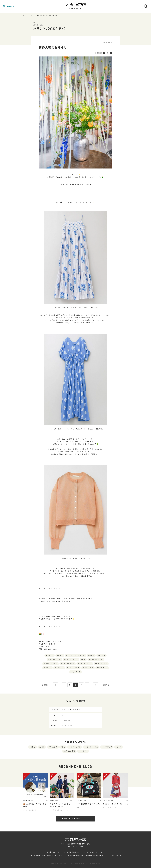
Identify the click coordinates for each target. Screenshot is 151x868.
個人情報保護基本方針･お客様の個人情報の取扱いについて (89, 855)
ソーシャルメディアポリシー (94, 852)
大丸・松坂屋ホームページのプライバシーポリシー (47, 855)
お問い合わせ (117, 855)
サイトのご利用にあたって (72, 852)
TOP (25, 15)
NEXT (106, 685)
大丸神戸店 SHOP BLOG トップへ (77, 819)
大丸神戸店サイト (53, 852)
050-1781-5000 (77, 847)
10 (96, 685)
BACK (45, 685)
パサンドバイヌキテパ (35, 15)
